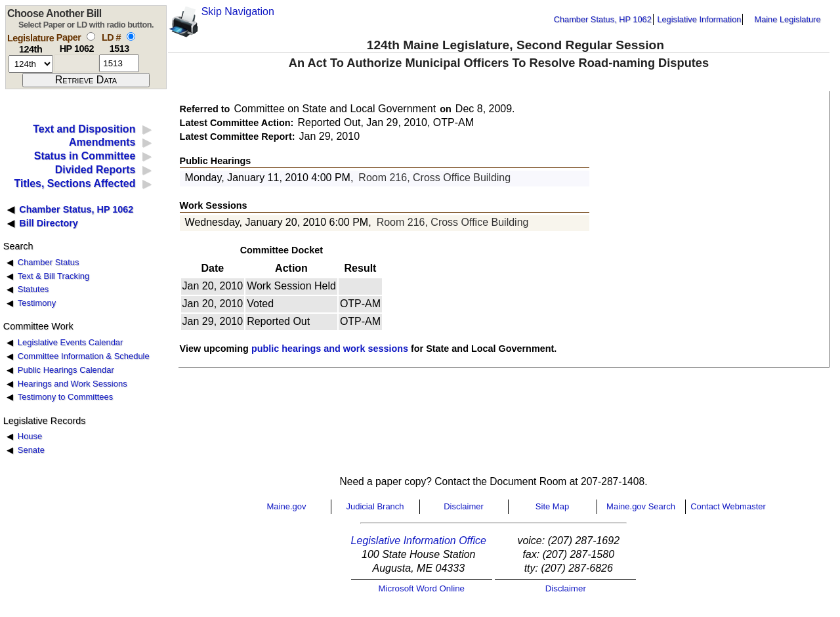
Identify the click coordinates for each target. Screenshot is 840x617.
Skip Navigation (238, 11)
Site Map (552, 506)
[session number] (31, 64)
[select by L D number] (131, 36)
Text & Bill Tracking (53, 276)
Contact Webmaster (728, 506)
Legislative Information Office (419, 541)
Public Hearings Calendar (66, 370)
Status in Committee (85, 156)
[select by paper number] (91, 36)
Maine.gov (287, 506)
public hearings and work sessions (330, 349)
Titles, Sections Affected (74, 183)
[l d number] (119, 63)
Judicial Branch (375, 506)
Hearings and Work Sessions (73, 384)
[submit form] (86, 80)
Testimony (37, 303)
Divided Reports (95, 170)
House (30, 436)
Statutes (33, 289)
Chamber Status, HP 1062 (603, 19)
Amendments (102, 142)
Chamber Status (49, 262)
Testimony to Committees (65, 397)
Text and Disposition (84, 129)
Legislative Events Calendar (71, 342)
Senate (31, 450)
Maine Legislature (787, 19)
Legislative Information (699, 19)
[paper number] (76, 63)
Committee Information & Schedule (84, 356)
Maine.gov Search (641, 506)
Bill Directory (49, 223)
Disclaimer (464, 506)
